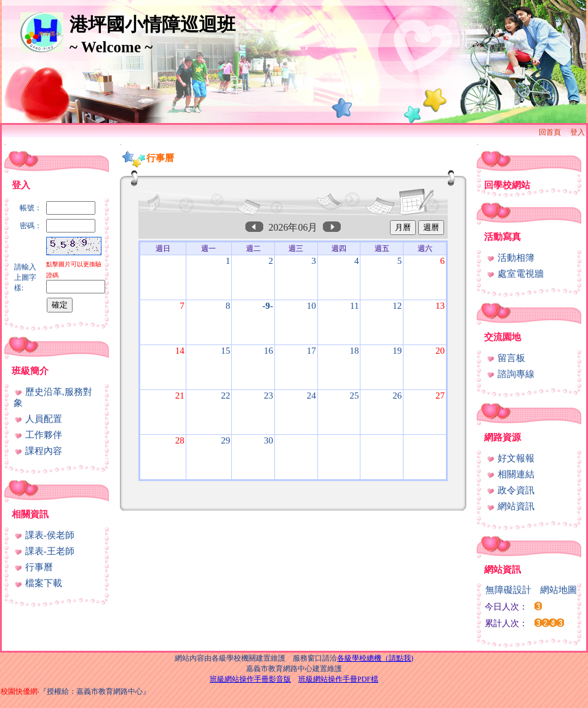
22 (225, 396)
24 (312, 396)
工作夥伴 (38, 435)
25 (354, 396)
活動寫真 (503, 237)
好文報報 (510, 458)
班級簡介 (30, 371)
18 (354, 351)
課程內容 (38, 451)
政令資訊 (510, 490)
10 (312, 306)
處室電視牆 (515, 274)
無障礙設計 (508, 590)
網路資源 (503, 437)
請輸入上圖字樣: (25, 277)
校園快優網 (19, 691)
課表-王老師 (44, 551)
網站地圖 (558, 590)
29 (225, 440)
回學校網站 (507, 185)
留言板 (506, 358)
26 (397, 396)
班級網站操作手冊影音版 (250, 679)
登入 (578, 132)
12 (397, 306)
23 (268, 396)
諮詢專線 (510, 374)
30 (268, 440)
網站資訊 (510, 506)
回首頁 (550, 132)
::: (5, 144)
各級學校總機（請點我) (375, 658)
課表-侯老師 (44, 535)
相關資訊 (30, 514)
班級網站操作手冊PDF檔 (338, 679)
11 (354, 306)
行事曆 (33, 567)
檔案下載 (38, 583)
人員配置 (38, 419)
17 (312, 351)
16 (268, 351)
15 (225, 351)
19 (397, 351)
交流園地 (503, 337)
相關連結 (510, 474)
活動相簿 (510, 258)
